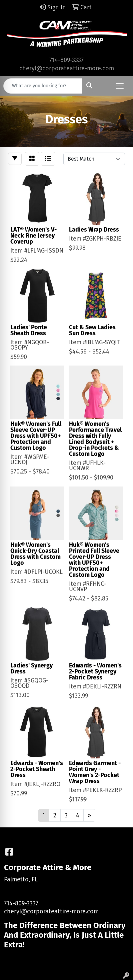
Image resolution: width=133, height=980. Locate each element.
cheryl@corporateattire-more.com (67, 68)
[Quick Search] (43, 86)
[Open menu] (120, 86)
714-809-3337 (66, 60)
